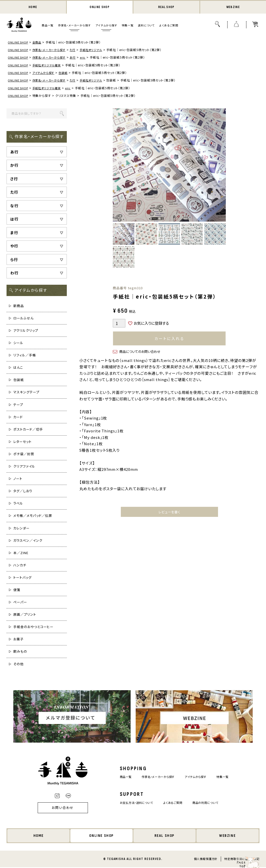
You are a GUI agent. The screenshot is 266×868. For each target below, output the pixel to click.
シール (18, 343)
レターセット (22, 442)
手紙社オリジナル (96, 50)
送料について (146, 26)
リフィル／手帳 (24, 356)
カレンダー (21, 529)
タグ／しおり (23, 491)
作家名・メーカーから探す (74, 26)
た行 (77, 50)
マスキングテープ (26, 393)
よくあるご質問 (169, 26)
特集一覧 (128, 26)
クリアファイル (24, 467)
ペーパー (20, 603)
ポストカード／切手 (28, 430)
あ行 (77, 58)
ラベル (18, 504)
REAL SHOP (166, 7)
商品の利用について (210, 803)
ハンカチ (20, 566)
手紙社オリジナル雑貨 (49, 66)
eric (87, 58)
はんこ (18, 368)
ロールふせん (23, 319)
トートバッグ (22, 578)
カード (18, 417)
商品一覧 (48, 26)
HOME (33, 7)
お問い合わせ (56, 808)
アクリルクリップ (26, 331)
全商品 (39, 43)
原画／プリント (25, 615)
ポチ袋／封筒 (24, 454)
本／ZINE (21, 553)
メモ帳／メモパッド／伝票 (33, 516)
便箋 (17, 590)
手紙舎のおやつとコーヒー (33, 627)
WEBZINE (233, 7)
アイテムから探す (106, 26)
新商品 (19, 306)
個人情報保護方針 (206, 859)
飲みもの (20, 652)
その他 (18, 664)
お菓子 (18, 639)
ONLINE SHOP (100, 7)
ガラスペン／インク (28, 541)
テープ (18, 405)
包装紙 (67, 73)
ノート (18, 479)
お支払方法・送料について (132, 803)
